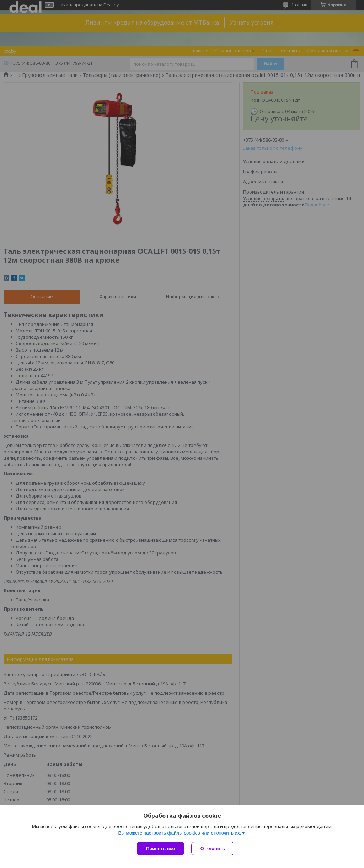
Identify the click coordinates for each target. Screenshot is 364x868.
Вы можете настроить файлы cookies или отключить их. (180, 833)
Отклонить (213, 849)
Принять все (160, 849)
